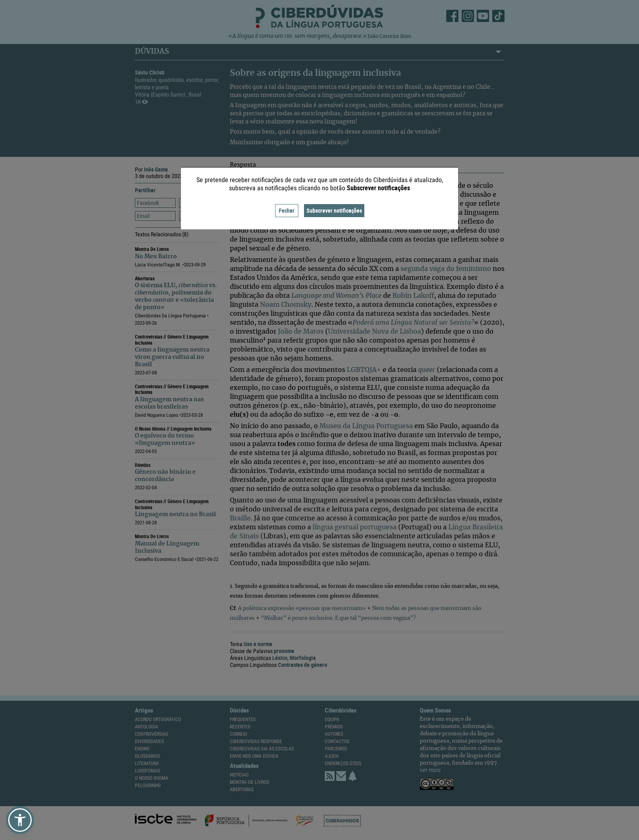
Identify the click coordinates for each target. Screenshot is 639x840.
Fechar (287, 210)
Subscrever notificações (334, 210)
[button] (20, 820)
